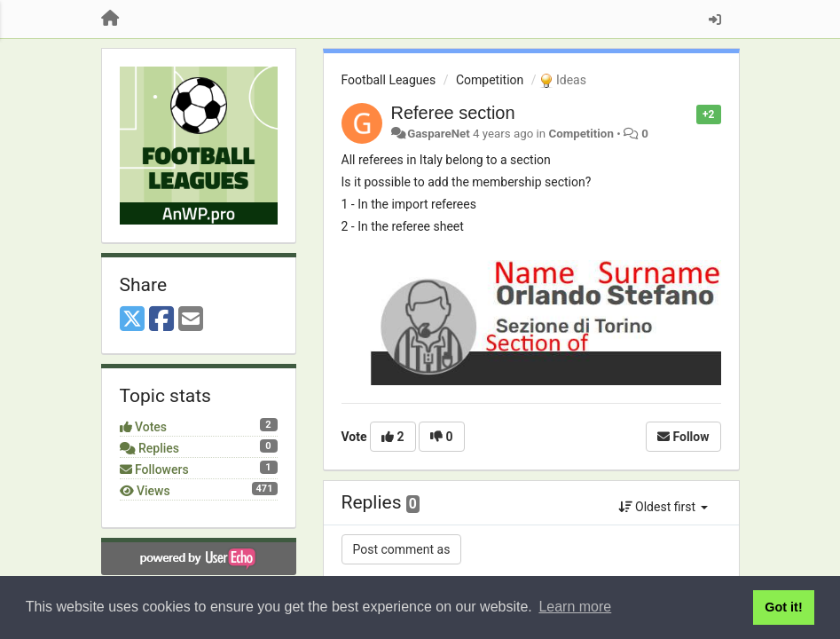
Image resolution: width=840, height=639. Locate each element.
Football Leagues (389, 80)
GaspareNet (439, 134)
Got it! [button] (783, 607)
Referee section (453, 113)
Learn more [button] (575, 607)
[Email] (191, 320)
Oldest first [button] (663, 507)
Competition (490, 80)
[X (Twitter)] (132, 320)
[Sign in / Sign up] (715, 20)
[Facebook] (161, 320)
